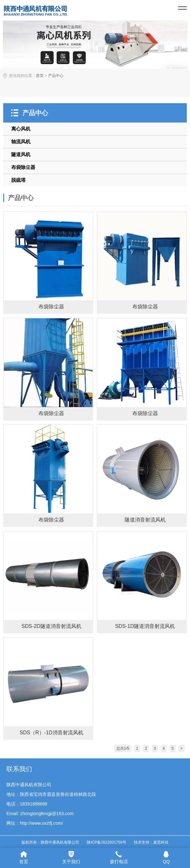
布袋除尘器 (23, 167)
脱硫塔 (18, 180)
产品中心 (56, 76)
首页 (40, 76)
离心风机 (21, 129)
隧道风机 (21, 154)
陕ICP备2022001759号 (107, 842)
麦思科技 (161, 842)
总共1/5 (123, 748)
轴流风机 (21, 142)
